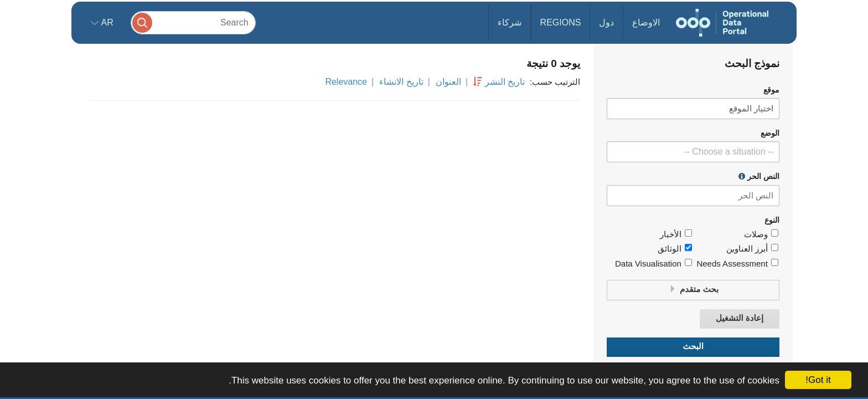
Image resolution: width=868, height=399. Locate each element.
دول (606, 22)
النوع (772, 220)
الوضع (770, 133)
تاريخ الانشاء (401, 82)
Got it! (818, 380)
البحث (693, 347)
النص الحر (759, 176)
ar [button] (106, 22)
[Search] (193, 22)
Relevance (346, 82)
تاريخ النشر (505, 82)
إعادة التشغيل (740, 318)
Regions (561, 22)
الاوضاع (646, 22)
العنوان (448, 82)
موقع (771, 90)
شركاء (510, 22)
